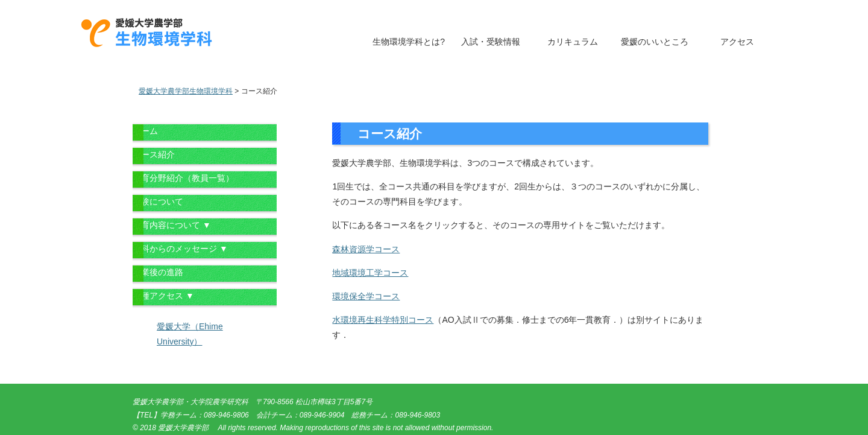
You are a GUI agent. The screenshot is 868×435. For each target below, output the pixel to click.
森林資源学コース (366, 249)
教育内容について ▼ (172, 225)
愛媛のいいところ (655, 42)
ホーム (145, 131)
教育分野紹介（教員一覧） (183, 178)
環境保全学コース (366, 296)
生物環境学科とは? (409, 42)
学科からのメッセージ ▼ (180, 249)
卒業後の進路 (158, 272)
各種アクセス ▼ (163, 296)
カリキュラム (573, 42)
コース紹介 (154, 154)
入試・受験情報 (491, 42)
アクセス (737, 42)
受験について (158, 202)
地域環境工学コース (370, 273)
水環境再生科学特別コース (383, 320)
